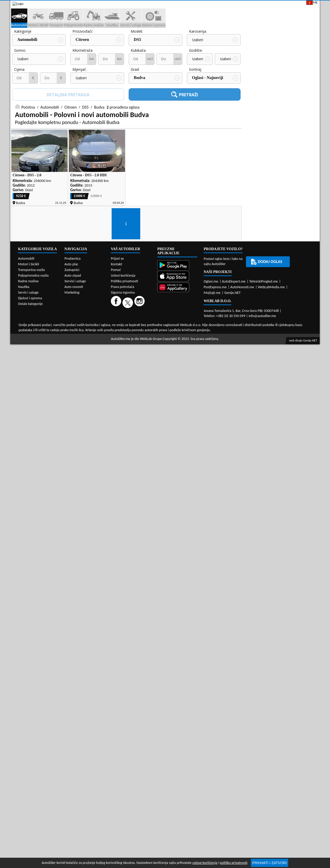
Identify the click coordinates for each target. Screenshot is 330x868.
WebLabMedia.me (271, 747)
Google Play (136, 5)
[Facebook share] (254, 540)
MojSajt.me (212, 752)
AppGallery (201, 5)
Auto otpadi (178, 39)
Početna (28, 143)
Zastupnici (143, 39)
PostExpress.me (215, 747)
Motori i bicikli (28, 724)
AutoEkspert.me (234, 741)
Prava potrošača (122, 746)
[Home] (15, 39)
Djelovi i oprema (30, 758)
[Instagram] (140, 762)
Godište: (138, 86)
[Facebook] (117, 762)
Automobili (50, 143)
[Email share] (296, 540)
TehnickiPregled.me (264, 741)
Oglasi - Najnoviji (149, 114)
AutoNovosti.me (242, 747)
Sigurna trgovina (123, 752)
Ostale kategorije (30, 763)
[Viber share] (285, 540)
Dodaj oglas (303, 39)
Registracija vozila (261, 39)
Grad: (77, 105)
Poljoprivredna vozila (33, 735)
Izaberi (139, 76)
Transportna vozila (31, 729)
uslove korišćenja (205, 863)
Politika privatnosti (124, 741)
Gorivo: (195, 68)
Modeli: (79, 68)
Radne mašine (28, 741)
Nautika (24, 746)
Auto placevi (109, 39)
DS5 (79, 76)
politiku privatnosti (234, 863)
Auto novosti (74, 746)
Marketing (231, 5)
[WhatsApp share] (275, 540)
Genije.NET (232, 752)
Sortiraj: (137, 105)
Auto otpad (73, 735)
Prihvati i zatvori (270, 863)
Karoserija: (140, 68)
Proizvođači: (24, 68)
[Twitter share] (264, 540)
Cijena (194, 86)
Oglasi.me (211, 741)
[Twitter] (128, 762)
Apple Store (169, 5)
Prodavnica (73, 718)
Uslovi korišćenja (123, 735)
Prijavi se (284, 5)
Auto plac (71, 724)
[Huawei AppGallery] (177, 747)
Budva (81, 114)
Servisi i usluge (216, 39)
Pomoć (116, 729)
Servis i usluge (28, 752)
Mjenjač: (21, 105)
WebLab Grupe (151, 798)
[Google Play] (177, 725)
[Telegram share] (306, 540)
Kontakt (258, 5)
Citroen (24, 76)
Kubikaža (80, 86)
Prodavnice (74, 39)
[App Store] (177, 736)
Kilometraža (24, 86)
